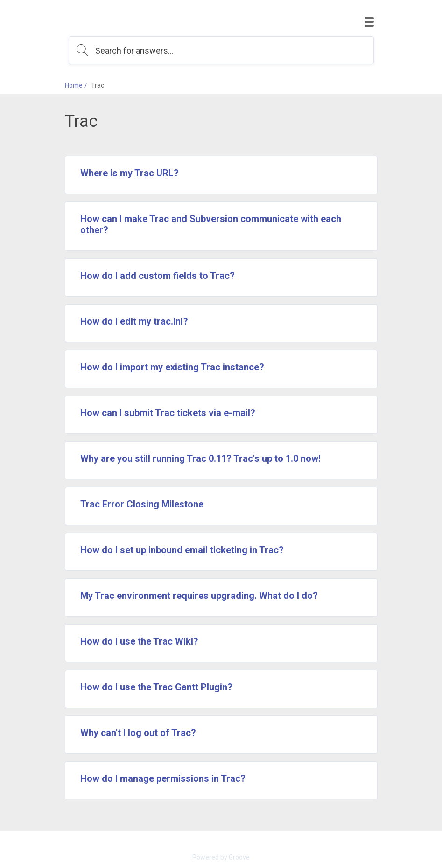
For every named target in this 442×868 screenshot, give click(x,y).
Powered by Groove (221, 857)
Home (74, 85)
